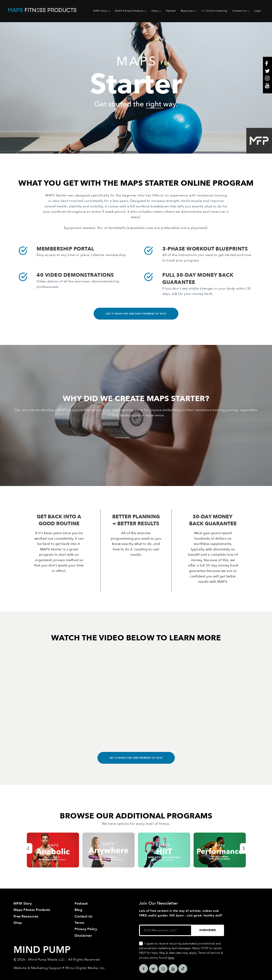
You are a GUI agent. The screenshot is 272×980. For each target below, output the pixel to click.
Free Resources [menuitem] (26, 916)
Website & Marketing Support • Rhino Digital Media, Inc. (60, 968)
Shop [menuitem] (155, 11)
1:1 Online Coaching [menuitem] (214, 11)
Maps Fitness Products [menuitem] (32, 910)
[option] (53, 850)
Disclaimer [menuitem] (83, 936)
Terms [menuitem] (79, 923)
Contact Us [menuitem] (239, 11)
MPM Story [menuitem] (100, 11)
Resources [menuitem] (187, 11)
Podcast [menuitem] (171, 11)
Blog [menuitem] (78, 910)
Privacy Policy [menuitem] (86, 929)
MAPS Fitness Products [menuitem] (129, 11)
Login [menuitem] (258, 11)
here (171, 958)
